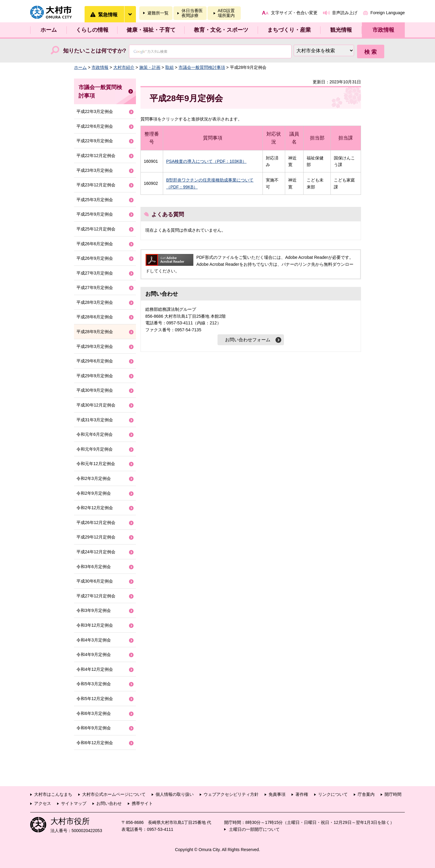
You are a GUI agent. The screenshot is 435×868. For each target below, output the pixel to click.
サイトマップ (74, 803)
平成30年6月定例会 (95, 581)
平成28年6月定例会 (95, 317)
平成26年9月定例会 (95, 258)
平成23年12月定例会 (96, 185)
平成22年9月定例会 (95, 141)
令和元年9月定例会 (95, 449)
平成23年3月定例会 (95, 170)
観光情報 (341, 30)
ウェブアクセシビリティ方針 (231, 794)
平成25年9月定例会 (95, 214)
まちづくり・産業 (289, 30)
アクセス (43, 803)
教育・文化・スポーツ (221, 30)
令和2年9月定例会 (94, 493)
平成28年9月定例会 (95, 332)
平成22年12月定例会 (96, 156)
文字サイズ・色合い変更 (294, 13)
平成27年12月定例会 (96, 596)
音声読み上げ (345, 13)
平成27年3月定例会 (95, 273)
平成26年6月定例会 (95, 244)
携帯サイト (142, 803)
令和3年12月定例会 (95, 625)
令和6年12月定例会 (95, 743)
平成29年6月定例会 (95, 361)
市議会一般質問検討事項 (202, 67)
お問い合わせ (109, 803)
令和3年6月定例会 (94, 567)
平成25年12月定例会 (96, 229)
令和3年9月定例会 (94, 610)
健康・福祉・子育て (151, 30)
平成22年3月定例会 (95, 111)
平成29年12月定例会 (96, 537)
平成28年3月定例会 (95, 302)
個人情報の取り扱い (175, 794)
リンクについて (333, 794)
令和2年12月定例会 (95, 508)
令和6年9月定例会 (94, 728)
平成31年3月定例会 (95, 420)
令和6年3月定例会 (94, 713)
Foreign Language (388, 13)
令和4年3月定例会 (94, 640)
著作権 (302, 794)
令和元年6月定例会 (95, 434)
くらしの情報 (92, 30)
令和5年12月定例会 (95, 699)
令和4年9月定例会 (94, 654)
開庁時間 (393, 794)
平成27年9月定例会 (95, 288)
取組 (169, 67)
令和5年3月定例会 (94, 684)
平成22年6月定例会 (95, 126)
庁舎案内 (366, 794)
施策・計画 (150, 67)
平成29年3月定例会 (95, 346)
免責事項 (277, 794)
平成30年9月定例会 (95, 390)
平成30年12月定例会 (96, 405)
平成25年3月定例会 (95, 200)
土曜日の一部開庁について (254, 829)
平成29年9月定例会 (95, 376)
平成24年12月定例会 (96, 552)
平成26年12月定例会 (96, 522)
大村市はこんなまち (53, 794)
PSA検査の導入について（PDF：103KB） (206, 161)
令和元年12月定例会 (96, 464)
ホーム (49, 30)
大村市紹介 (124, 67)
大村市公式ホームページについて (114, 794)
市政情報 (383, 30)
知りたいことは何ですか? (95, 51)
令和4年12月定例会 (95, 669)
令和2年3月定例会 (94, 478)
